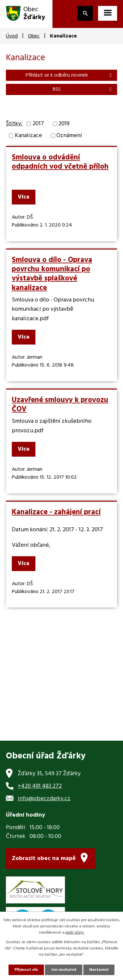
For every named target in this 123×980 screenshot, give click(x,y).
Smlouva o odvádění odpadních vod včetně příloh (60, 162)
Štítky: (14, 124)
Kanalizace (28, 136)
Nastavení (99, 970)
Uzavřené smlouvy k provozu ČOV (60, 405)
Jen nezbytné (64, 970)
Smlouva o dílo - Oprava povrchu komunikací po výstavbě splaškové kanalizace (52, 274)
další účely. (75, 933)
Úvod (12, 36)
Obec (34, 36)
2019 (64, 124)
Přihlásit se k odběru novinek (70, 75)
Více (24, 197)
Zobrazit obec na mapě (44, 859)
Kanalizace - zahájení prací (56, 512)
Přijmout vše (26, 970)
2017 (38, 124)
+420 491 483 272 (40, 786)
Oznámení (69, 136)
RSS (83, 89)
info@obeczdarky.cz (44, 799)
